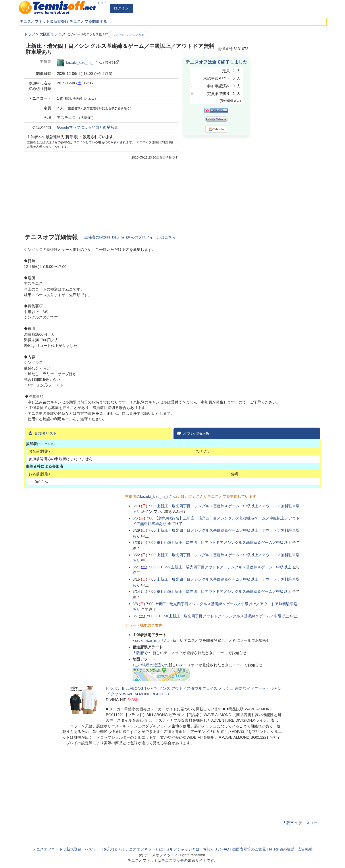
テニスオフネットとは (144, 849)
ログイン (121, 8)
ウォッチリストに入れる (128, 35)
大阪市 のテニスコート (302, 823)
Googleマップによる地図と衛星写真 (87, 127)
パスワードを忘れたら (103, 849)
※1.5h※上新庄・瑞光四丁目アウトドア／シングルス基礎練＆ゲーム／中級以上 (224, 543)
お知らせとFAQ (216, 849)
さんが (152, 640)
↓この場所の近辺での (150, 665)
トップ (102, 3)
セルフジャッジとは (183, 849)
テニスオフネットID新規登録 (44, 22)
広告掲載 (305, 849)
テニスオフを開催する (88, 22)
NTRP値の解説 (282, 849)
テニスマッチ (173, 861)
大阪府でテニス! (53, 34)
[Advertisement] (288, 97)
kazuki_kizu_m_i (80, 63)
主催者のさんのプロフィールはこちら (130, 237)
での (143, 653)
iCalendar (216, 129)
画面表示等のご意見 (249, 849)
